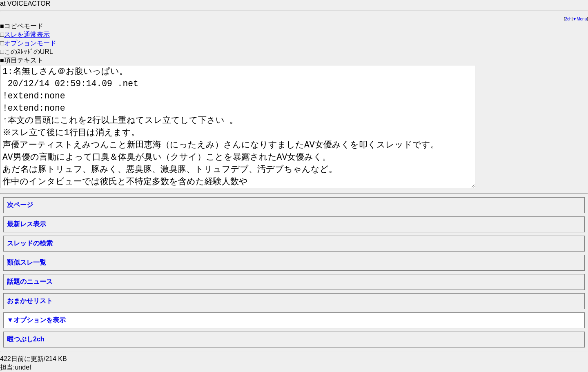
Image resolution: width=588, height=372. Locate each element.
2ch (568, 19)
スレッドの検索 (30, 243)
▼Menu (580, 19)
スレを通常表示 (27, 35)
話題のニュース (30, 282)
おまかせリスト (30, 301)
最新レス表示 (27, 224)
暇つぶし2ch (26, 339)
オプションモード (30, 43)
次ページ (20, 205)
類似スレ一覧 (27, 262)
